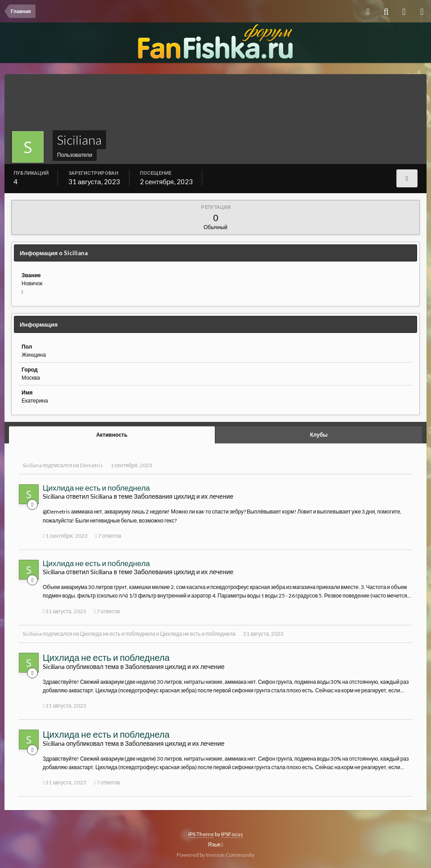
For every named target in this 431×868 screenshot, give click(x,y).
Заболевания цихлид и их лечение (184, 496)
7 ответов (108, 536)
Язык (215, 844)
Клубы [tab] (319, 435)
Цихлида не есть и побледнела (96, 488)
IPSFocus (232, 834)
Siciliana (32, 465)
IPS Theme (201, 834)
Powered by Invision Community (215, 855)
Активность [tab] (112, 435)
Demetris (91, 465)
